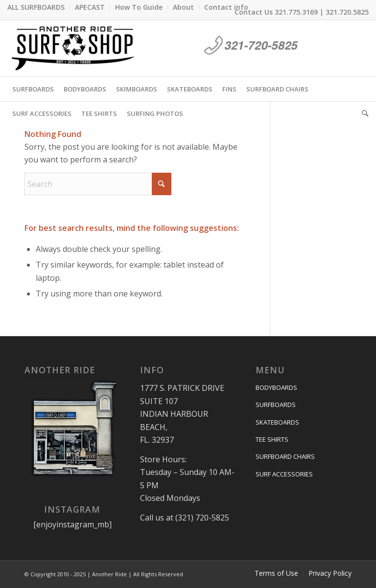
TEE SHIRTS (272, 439)
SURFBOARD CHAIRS (285, 456)
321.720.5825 (347, 12)
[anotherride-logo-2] (73, 48)
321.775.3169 (296, 12)
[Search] (363, 113)
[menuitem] (39, 7)
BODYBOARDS (276, 387)
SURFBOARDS (276, 405)
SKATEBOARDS (277, 422)
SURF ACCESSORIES (284, 474)
